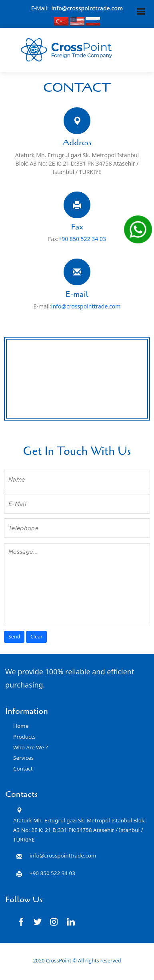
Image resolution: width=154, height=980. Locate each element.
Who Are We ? (31, 747)
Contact (23, 769)
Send (14, 637)
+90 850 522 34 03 (82, 239)
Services (23, 758)
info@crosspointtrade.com (87, 8)
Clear (36, 637)
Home (21, 726)
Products (24, 737)
